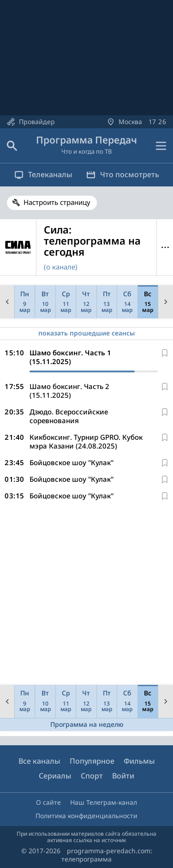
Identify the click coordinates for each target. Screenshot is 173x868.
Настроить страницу (57, 202)
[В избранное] (165, 353)
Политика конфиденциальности (86, 816)
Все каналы (39, 761)
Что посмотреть (123, 174)
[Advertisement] (86, 595)
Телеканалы (43, 174)
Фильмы (139, 761)
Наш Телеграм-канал (104, 802)
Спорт (92, 776)
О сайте (48, 802)
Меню (165, 248)
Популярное (92, 761)
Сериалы (55, 776)
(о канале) (61, 267)
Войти (123, 776)
